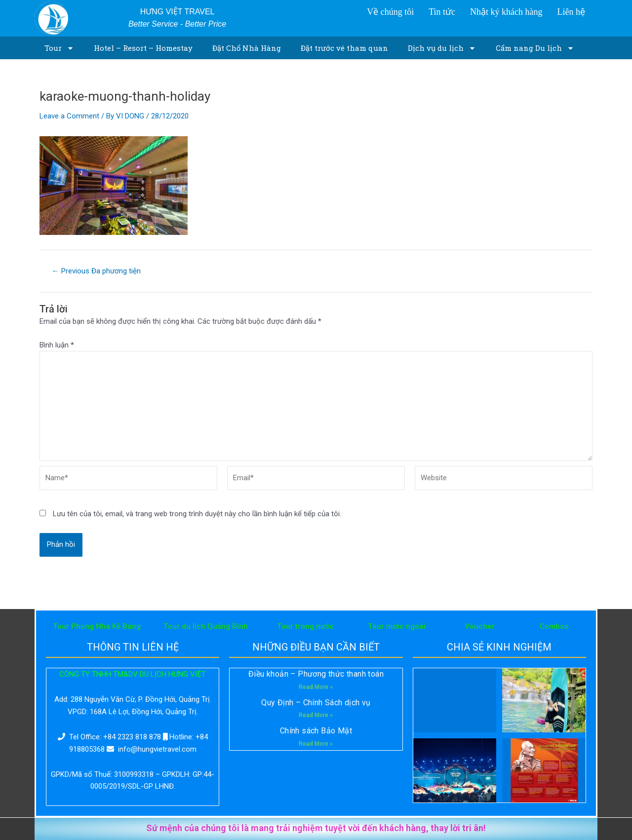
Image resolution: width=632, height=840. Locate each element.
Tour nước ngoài (397, 626)
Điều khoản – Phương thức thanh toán (316, 674)
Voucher (480, 626)
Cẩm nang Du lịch (535, 48)
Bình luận (57, 345)
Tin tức (442, 12)
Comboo (554, 626)
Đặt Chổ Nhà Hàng (247, 48)
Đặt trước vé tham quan (344, 48)
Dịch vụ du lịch (442, 48)
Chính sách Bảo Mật (316, 731)
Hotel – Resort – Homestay (143, 48)
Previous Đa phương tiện (96, 271)
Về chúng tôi (390, 12)
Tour (59, 48)
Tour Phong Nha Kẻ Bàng (97, 626)
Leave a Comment (69, 116)
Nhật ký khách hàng (506, 12)
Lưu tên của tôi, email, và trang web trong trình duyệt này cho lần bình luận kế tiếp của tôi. (197, 514)
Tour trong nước (305, 626)
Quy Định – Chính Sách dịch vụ (316, 703)
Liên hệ (571, 12)
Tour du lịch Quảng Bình (206, 626)
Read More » (316, 687)
